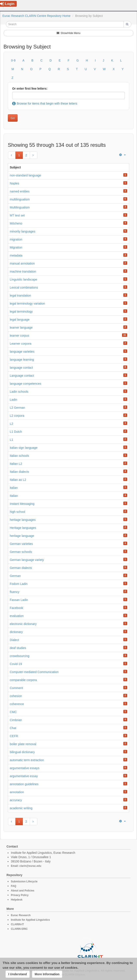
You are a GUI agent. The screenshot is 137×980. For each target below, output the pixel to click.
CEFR (14, 736)
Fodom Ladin (19, 584)
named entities (20, 191)
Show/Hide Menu (69, 33)
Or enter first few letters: (30, 89)
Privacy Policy (20, 895)
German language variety (27, 560)
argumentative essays (25, 768)
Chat (13, 728)
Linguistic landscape (23, 279)
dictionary (16, 632)
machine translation (23, 271)
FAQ (14, 886)
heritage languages (23, 520)
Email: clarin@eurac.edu (26, 866)
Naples (15, 183)
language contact (21, 368)
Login (7, 4)
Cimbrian (16, 720)
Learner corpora (21, 344)
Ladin (13, 400)
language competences (26, 384)
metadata (16, 255)
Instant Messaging (22, 504)
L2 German (17, 408)
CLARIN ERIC (19, 929)
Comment (16, 688)
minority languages (23, 231)
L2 (12, 424)
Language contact (22, 376)
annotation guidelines (24, 784)
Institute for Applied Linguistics (30, 920)
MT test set (17, 215)
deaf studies (18, 648)
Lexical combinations (24, 287)
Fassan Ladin (19, 600)
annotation (17, 792)
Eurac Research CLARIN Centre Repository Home (36, 16)
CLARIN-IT (17, 924)
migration (16, 239)
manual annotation (22, 263)
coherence (17, 704)
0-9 (13, 60)
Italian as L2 (18, 480)
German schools (21, 552)
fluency (15, 592)
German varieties (21, 544)
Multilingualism (20, 207)
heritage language (22, 536)
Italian (14, 496)
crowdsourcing (20, 656)
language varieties (22, 352)
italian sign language (24, 448)
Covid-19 (16, 664)
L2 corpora (17, 416)
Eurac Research (21, 915)
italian (14, 488)
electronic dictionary (23, 624)
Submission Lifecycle (24, 882)
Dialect (14, 640)
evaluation (17, 616)
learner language (21, 328)
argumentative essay (24, 776)
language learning (22, 360)
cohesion (16, 696)
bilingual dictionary (22, 752)
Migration (16, 247)
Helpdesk (17, 900)
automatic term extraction (27, 760)
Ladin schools (19, 392)
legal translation (20, 295)
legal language (20, 320)
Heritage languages (23, 528)
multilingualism (20, 199)
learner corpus (20, 336)
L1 (12, 440)
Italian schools (19, 456)
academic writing (21, 808)
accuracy (16, 800)
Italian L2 (16, 464)
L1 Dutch (16, 432)
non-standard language (25, 175)
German (15, 576)
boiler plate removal (23, 744)
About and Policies (23, 891)
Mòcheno (16, 223)
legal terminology (21, 312)
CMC (13, 712)
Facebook (16, 608)
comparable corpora (23, 680)
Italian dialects (19, 472)
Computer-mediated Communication (34, 672)
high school (17, 512)
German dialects (21, 568)
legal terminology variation (27, 304)
